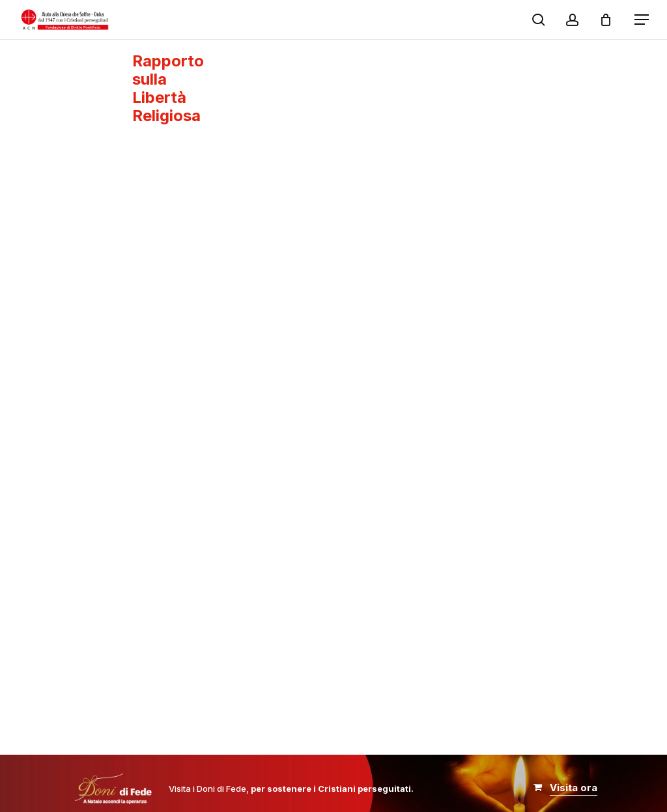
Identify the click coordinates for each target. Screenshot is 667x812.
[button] (642, 20)
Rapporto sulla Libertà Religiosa (168, 88)
